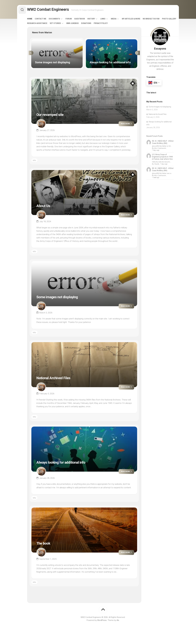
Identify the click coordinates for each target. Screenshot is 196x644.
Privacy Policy (122, 24)
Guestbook (85, 20)
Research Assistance (59, 24)
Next (139, 54)
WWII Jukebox (94, 24)
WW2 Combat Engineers (52, 10)
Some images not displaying (63, 298)
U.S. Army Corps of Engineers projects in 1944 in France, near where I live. (162, 156)
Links (108, 20)
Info (34, 161)
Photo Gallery (39, 24)
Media (119, 20)
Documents (59, 20)
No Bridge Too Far (156, 20)
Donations (108, 24)
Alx (118, 621)
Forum (74, 20)
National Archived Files (58, 379)
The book (45, 544)
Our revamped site (54, 115)
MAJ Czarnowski (160, 149)
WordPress (102, 621)
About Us (45, 207)
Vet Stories (77, 24)
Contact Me (45, 20)
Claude (156, 163)
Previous (29, 54)
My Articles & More (136, 20)
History (96, 20)
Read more (124, 125)
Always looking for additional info (68, 463)
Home (35, 20)
